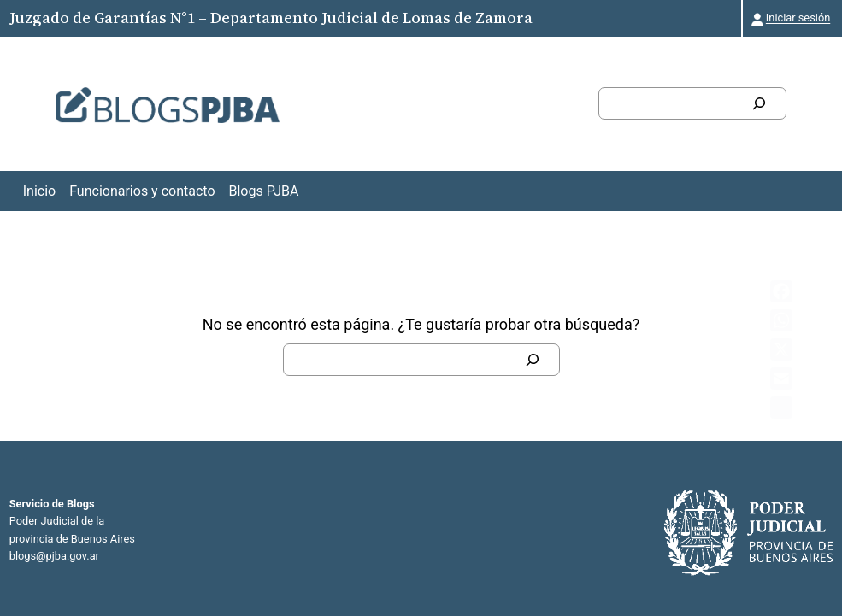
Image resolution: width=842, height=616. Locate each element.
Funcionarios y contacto (142, 191)
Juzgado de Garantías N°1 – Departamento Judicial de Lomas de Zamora (271, 18)
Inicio (39, 191)
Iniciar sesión (798, 18)
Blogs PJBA (264, 191)
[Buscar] (759, 103)
